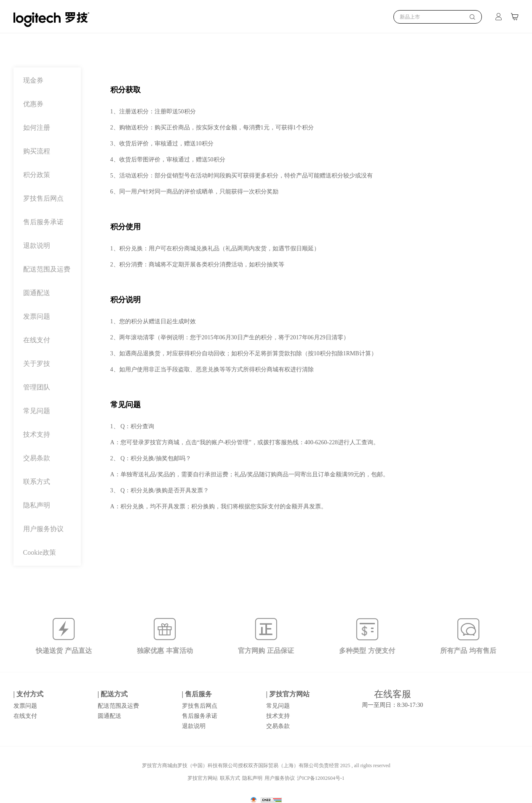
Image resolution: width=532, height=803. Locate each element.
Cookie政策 (40, 553)
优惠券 (33, 104)
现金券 (33, 81)
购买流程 (37, 151)
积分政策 (37, 175)
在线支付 (37, 340)
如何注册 (37, 128)
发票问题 (37, 317)
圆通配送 (37, 293)
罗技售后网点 (43, 199)
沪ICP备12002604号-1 (321, 778)
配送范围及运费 (47, 269)
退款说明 (37, 246)
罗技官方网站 (203, 778)
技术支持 (37, 435)
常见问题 (37, 411)
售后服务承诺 (43, 222)
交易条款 (37, 458)
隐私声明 (37, 505)
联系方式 (37, 482)
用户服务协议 (43, 529)
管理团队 (37, 387)
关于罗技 (37, 364)
